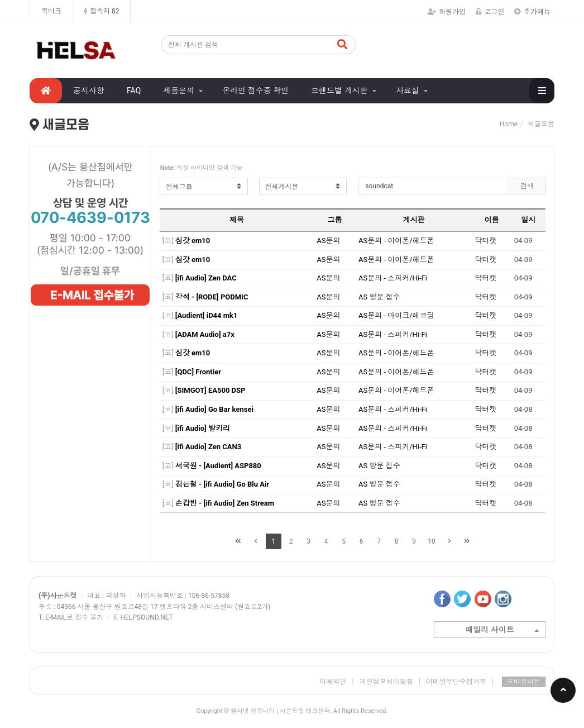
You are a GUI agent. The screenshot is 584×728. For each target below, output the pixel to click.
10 (432, 541)
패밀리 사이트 (502, 631)
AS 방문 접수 (379, 297)
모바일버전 (524, 682)
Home (509, 124)
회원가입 (447, 12)
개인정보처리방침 (386, 682)
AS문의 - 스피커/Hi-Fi (393, 278)
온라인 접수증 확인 (255, 91)
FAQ (134, 91)
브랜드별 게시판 (339, 91)
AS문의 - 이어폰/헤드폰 (396, 241)
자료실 (408, 91)
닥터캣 (485, 241)
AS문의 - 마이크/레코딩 (396, 315)
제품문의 (179, 91)
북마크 (51, 11)
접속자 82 (102, 11)
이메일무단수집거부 (460, 682)
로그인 (490, 12)
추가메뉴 (532, 12)
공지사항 (89, 91)
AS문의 (328, 241)
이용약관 (333, 682)
